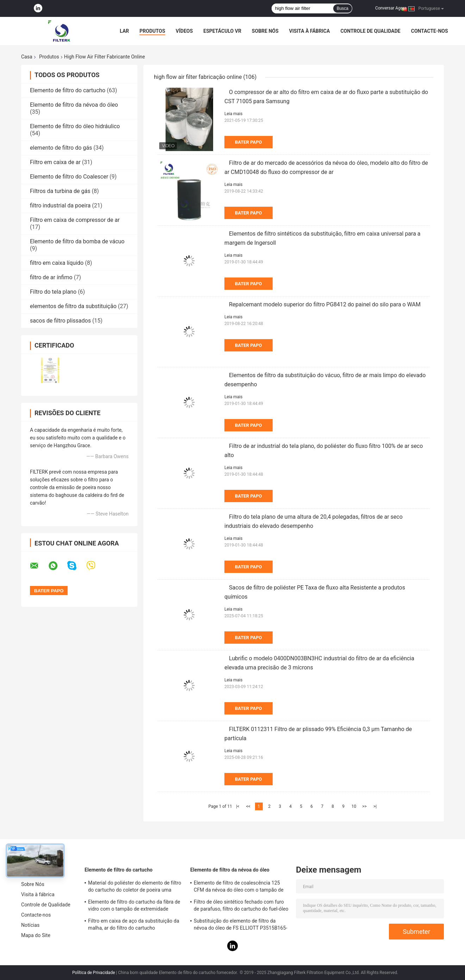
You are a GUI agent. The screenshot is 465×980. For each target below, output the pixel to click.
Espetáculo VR (222, 31)
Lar (124, 31)
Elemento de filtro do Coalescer (69, 177)
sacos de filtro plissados (60, 321)
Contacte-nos (430, 31)
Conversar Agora (391, 8)
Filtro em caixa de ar (55, 162)
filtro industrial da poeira (60, 205)
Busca (343, 8)
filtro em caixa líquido (57, 263)
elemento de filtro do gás (61, 148)
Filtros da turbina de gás (60, 191)
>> (364, 806)
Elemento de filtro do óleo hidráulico (75, 126)
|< (238, 806)
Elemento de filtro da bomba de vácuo (77, 241)
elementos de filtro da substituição (73, 306)
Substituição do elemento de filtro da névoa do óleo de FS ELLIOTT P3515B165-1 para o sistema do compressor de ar (240, 925)
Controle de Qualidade (370, 31)
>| (375, 806)
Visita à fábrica (310, 31)
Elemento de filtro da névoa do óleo (74, 105)
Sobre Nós (265, 31)
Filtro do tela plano (53, 292)
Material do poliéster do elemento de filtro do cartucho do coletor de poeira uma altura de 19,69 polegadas (135, 887)
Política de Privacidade (94, 973)
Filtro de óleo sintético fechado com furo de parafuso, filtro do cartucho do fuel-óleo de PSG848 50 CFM (241, 906)
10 (354, 806)
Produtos (152, 31)
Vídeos (184, 31)
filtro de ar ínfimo (51, 277)
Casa (27, 57)
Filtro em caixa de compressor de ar (75, 220)
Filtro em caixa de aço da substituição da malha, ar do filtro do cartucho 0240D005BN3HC (134, 925)
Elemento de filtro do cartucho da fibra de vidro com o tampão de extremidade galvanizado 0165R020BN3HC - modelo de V (135, 906)
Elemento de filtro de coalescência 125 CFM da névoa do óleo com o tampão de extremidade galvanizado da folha (239, 887)
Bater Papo (249, 142)
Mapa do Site (36, 935)
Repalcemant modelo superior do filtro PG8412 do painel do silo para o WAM (325, 304)
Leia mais (233, 114)
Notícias (30, 925)
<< (248, 806)
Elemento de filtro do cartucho (68, 90)
